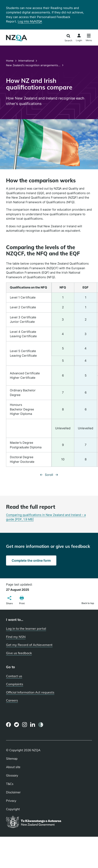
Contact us (14, 676)
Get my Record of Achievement (29, 645)
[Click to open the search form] (68, 38)
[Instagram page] (25, 725)
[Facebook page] (9, 725)
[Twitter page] (17, 725)
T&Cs (10, 784)
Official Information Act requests (30, 692)
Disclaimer (13, 792)
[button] (9, 601)
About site (13, 767)
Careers (12, 700)
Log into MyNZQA (30, 21)
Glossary (12, 776)
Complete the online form (31, 560)
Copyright (13, 809)
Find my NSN (16, 637)
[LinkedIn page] (33, 725)
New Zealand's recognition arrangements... (33, 65)
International (26, 61)
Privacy (11, 801)
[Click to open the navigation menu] (89, 38)
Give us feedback (19, 653)
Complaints (15, 684)
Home (10, 61)
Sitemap (12, 759)
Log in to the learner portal (26, 628)
